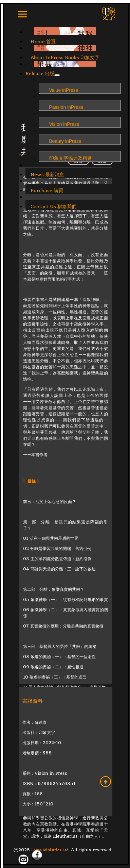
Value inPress (64, 90)
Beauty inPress (65, 141)
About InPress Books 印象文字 (65, 57)
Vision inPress (64, 124)
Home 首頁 (43, 41)
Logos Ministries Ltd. (50, 850)
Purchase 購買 (47, 190)
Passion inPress (66, 107)
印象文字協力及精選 (71, 158)
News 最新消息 (47, 174)
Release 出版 (40, 73)
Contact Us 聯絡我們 (53, 206)
